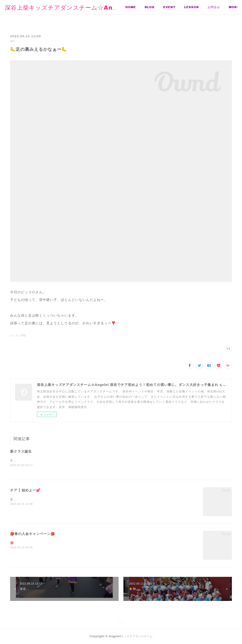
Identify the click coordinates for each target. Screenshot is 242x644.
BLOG (150, 7)
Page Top (121, 623)
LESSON (192, 7)
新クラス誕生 (21, 451)
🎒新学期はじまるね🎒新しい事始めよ (37, 543)
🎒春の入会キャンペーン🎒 (33, 534)
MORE (213, 7)
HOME (131, 7)
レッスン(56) (18, 335)
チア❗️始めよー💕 (25, 490)
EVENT (169, 7)
